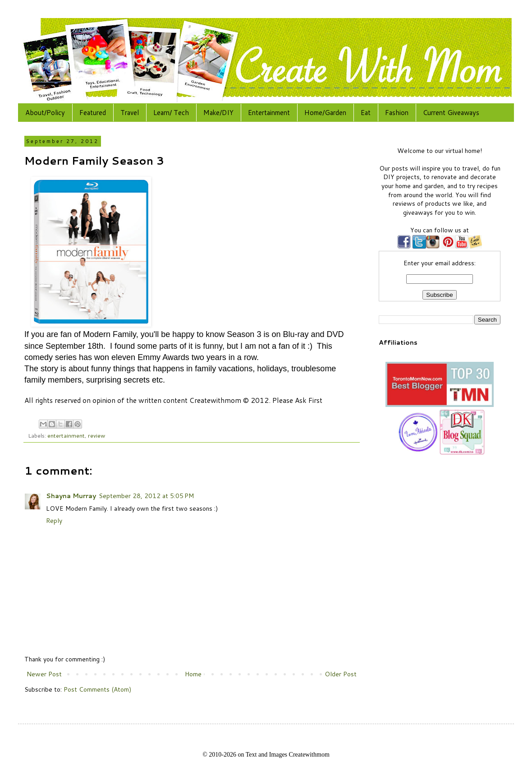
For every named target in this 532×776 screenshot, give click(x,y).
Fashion (397, 113)
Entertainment (269, 113)
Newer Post (44, 674)
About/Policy (45, 113)
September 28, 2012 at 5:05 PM (146, 496)
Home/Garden (325, 113)
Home (193, 674)
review (96, 435)
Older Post (341, 674)
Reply (54, 521)
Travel (130, 113)
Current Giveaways (451, 113)
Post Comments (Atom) (97, 689)
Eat (366, 113)
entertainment (66, 435)
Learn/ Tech (171, 113)
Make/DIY (218, 113)
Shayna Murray (71, 496)
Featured (93, 113)
